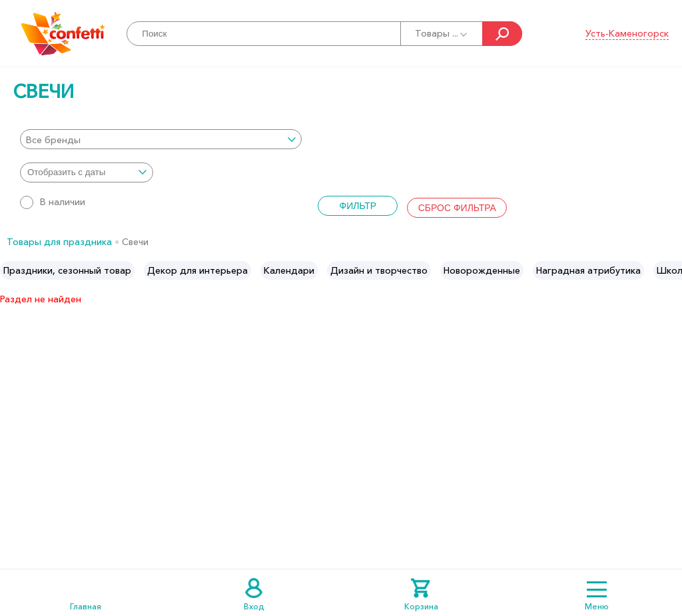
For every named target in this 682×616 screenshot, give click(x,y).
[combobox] (161, 139)
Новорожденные (482, 270)
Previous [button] (11, 270)
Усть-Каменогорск (627, 33)
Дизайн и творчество (379, 270)
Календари (289, 270)
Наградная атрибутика (588, 270)
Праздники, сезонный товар (67, 270)
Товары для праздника (59, 242)
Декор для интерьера (197, 270)
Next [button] (671, 270)
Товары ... (442, 33)
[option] (67, 270)
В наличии (53, 202)
